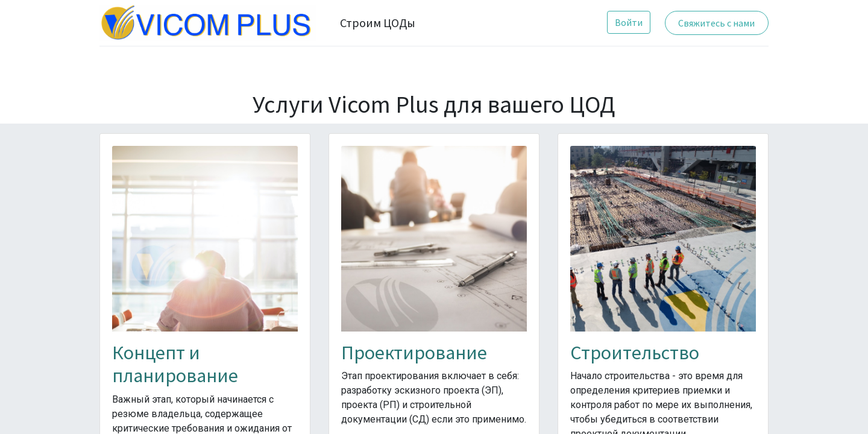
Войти (629, 22)
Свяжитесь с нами (716, 23)
